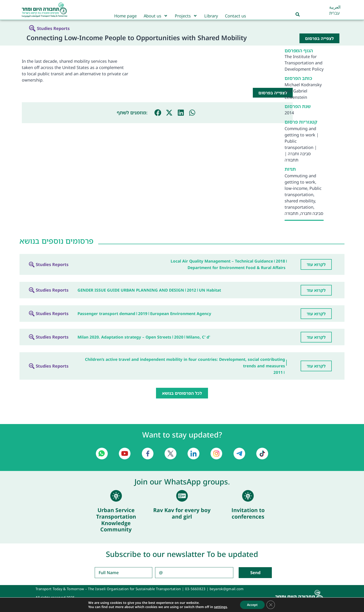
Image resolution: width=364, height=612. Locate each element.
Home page (125, 16)
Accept (252, 605)
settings (221, 607)
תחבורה (291, 160)
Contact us (236, 16)
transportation (299, 207)
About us (156, 16)
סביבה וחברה (299, 154)
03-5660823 (195, 589)
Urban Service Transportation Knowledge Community (116, 520)
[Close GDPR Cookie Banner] (271, 605)
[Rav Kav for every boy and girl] (182, 496)
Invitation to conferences (248, 513)
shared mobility (300, 201)
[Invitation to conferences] (248, 496)
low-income (296, 188)
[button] (158, 113)
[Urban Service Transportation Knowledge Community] (116, 496)
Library (211, 16)
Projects (186, 16)
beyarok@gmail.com (227, 589)
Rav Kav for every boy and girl (182, 513)
